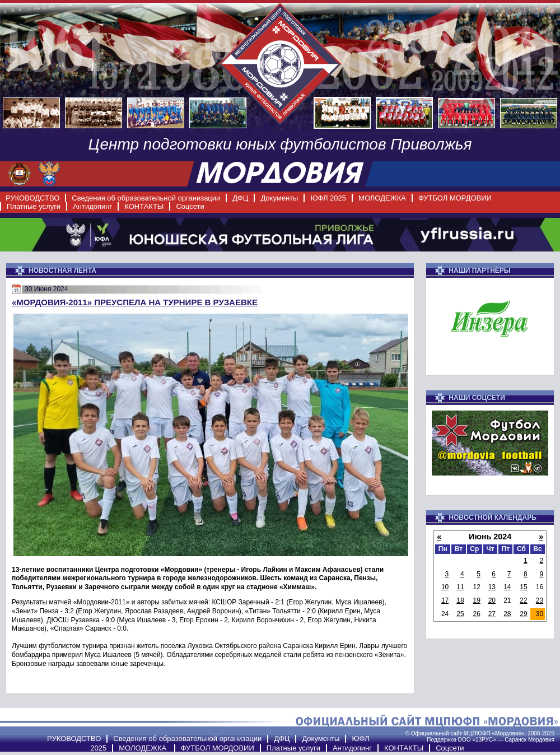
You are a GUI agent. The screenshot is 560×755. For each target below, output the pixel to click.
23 (540, 600)
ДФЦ (240, 198)
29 (523, 614)
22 (523, 600)
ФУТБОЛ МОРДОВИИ (455, 198)
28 (507, 614)
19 (477, 600)
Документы (279, 198)
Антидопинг (92, 206)
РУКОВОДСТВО (32, 198)
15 (523, 587)
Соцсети (190, 206)
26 (477, 614)
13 (492, 587)
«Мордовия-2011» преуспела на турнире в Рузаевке (135, 302)
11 (460, 587)
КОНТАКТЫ (144, 206)
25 (460, 614)
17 (445, 600)
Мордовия (541, 740)
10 (445, 587)
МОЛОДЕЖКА (382, 198)
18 (460, 600)
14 (507, 587)
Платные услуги (34, 206)
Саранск (515, 740)
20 (492, 600)
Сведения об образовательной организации (146, 198)
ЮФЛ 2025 (328, 198)
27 (492, 614)
